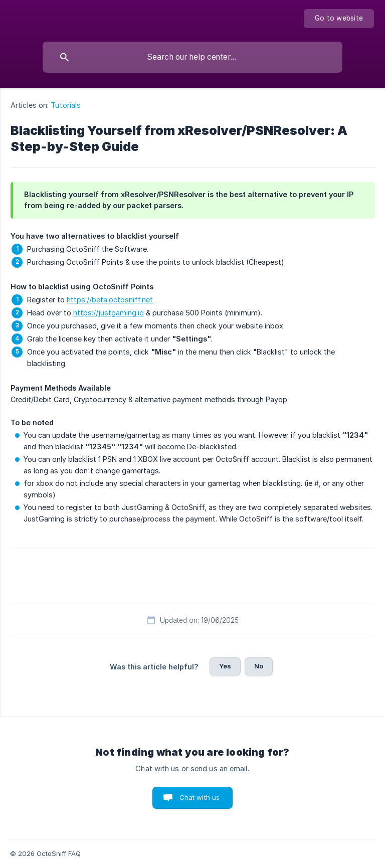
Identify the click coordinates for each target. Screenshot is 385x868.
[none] (339, 19)
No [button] (259, 666)
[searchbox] (192, 57)
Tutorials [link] (66, 105)
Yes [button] (225, 666)
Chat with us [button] (200, 797)
